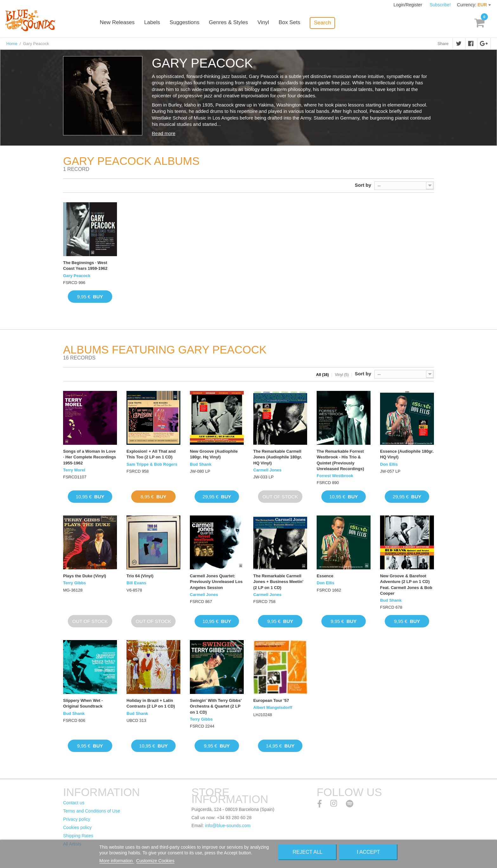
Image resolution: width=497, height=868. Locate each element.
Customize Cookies (155, 861)
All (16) (322, 375)
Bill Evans (136, 583)
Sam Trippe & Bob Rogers (152, 464)
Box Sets (297, 23)
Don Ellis (389, 464)
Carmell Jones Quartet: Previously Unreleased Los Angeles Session (216, 582)
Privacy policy (77, 819)
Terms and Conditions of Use (92, 811)
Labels (160, 23)
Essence (325, 576)
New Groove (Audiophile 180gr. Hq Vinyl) (214, 454)
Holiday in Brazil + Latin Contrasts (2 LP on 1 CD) (151, 703)
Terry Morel (74, 470)
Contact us (74, 803)
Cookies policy (77, 827)
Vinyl (271, 23)
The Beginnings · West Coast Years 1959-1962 (85, 266)
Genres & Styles (236, 23)
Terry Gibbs (74, 583)
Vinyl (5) (342, 375)
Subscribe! (440, 5)
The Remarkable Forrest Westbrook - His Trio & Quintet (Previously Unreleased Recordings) (340, 460)
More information (117, 861)
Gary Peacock (77, 276)
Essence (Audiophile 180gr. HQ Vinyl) (407, 454)
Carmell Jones (267, 470)
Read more (164, 133)
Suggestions (192, 23)
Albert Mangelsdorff (273, 707)
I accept (368, 852)
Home (12, 44)
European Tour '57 (271, 700)
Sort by (363, 185)
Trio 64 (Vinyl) (140, 576)
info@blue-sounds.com (228, 826)
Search (330, 23)
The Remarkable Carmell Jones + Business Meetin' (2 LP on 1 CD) (278, 582)
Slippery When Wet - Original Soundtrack (83, 703)
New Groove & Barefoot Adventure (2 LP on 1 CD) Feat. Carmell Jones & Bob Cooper (406, 585)
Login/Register (409, 5)
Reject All (307, 852)
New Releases (125, 23)
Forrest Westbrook (335, 476)
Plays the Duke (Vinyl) (85, 576)
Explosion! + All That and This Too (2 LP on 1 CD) (151, 454)
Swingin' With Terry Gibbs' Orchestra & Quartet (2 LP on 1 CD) (216, 706)
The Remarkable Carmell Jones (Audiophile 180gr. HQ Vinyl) (278, 457)
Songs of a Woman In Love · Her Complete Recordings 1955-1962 (90, 457)
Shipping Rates (78, 836)
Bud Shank (201, 464)
